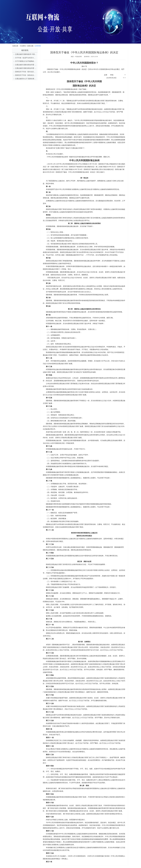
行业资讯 (23, 46)
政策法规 (30, 46)
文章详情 (38, 46)
